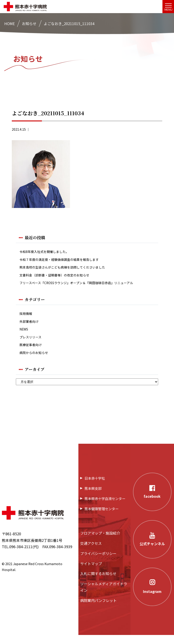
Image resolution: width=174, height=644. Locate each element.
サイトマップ (91, 573)
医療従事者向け (32, 353)
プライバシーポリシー (98, 562)
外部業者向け (30, 327)
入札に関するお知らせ (98, 583)
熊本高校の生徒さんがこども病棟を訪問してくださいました (68, 269)
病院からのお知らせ (36, 361)
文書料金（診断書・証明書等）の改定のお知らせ (59, 278)
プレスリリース (32, 344)
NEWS (25, 335)
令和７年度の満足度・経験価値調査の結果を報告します (65, 261)
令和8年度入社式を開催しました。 (48, 252)
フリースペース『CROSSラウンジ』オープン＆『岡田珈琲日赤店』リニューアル (85, 287)
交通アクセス (91, 552)
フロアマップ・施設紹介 (100, 542)
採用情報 (27, 318)
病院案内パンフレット (98, 609)
